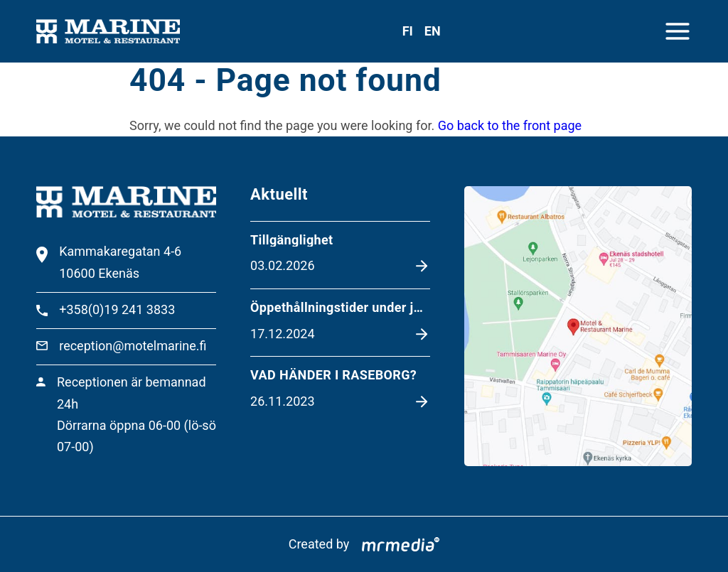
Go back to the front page (510, 125)
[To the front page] (108, 32)
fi (408, 31)
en (433, 31)
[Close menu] (678, 31)
